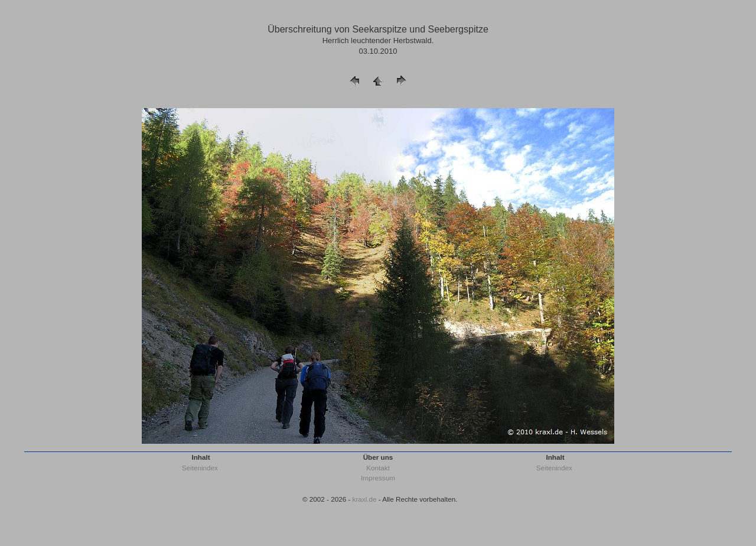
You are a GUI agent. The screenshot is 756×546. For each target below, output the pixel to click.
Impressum (378, 478)
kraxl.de (365, 499)
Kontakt (378, 468)
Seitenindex (200, 468)
